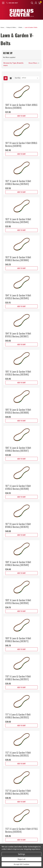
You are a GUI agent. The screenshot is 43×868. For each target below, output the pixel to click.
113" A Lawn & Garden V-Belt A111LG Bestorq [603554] (21, 830)
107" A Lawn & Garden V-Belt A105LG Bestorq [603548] (18, 487)
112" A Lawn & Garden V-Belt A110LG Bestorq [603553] (18, 754)
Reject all (21, 859)
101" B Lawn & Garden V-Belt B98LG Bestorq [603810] (21, 144)
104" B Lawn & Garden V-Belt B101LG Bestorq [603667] (18, 335)
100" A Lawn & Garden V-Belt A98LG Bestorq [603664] (21, 106)
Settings (21, 854)
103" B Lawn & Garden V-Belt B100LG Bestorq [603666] (18, 259)
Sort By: (18, 78)
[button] (21, 64)
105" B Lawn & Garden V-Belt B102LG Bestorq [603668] (18, 411)
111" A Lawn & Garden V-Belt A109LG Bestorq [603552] (18, 716)
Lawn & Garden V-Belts (31, 28)
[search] (32, 3)
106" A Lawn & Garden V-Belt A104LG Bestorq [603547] (18, 449)
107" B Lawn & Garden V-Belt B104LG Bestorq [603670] (18, 525)
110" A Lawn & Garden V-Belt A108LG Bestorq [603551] (18, 678)
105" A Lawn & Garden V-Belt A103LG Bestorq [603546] (18, 373)
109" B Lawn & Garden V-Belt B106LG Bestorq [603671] (18, 640)
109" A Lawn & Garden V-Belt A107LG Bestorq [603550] (18, 602)
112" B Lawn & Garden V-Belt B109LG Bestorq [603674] (18, 792)
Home (2, 28)
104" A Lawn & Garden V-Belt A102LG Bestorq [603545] (18, 297)
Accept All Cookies (22, 864)
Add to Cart (21, 116)
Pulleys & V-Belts (11, 28)
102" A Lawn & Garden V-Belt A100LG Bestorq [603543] (18, 182)
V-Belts (20, 28)
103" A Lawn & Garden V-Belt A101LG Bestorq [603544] (18, 221)
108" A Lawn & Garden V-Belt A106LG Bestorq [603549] (18, 563)
